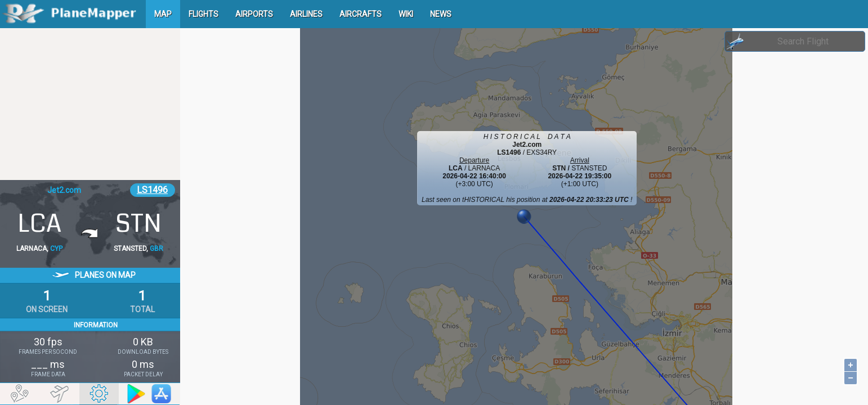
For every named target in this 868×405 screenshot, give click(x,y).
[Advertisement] (90, 104)
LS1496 (152, 190)
